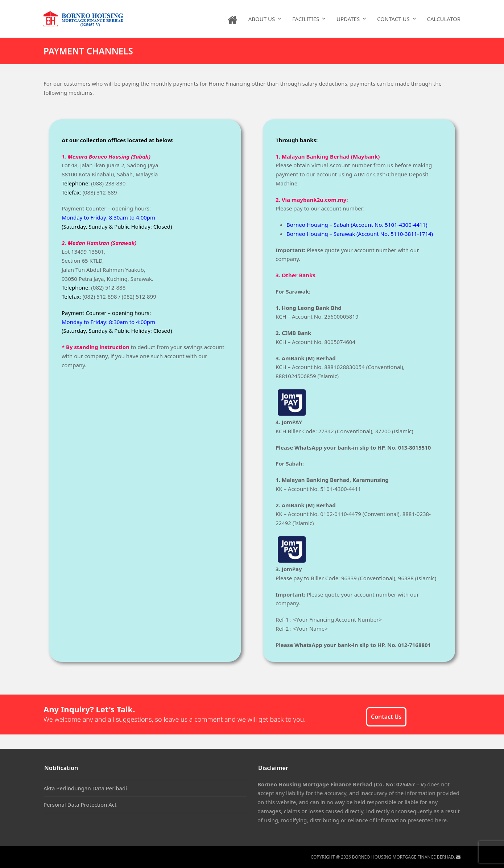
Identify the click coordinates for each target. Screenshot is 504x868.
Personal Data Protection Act (80, 804)
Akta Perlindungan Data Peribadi (85, 788)
